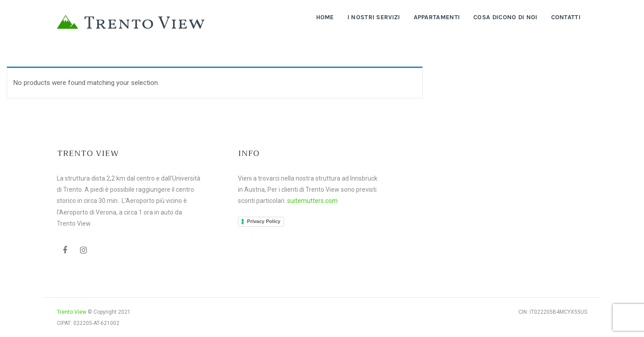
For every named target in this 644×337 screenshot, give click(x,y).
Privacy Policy (264, 221)
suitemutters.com (312, 201)
